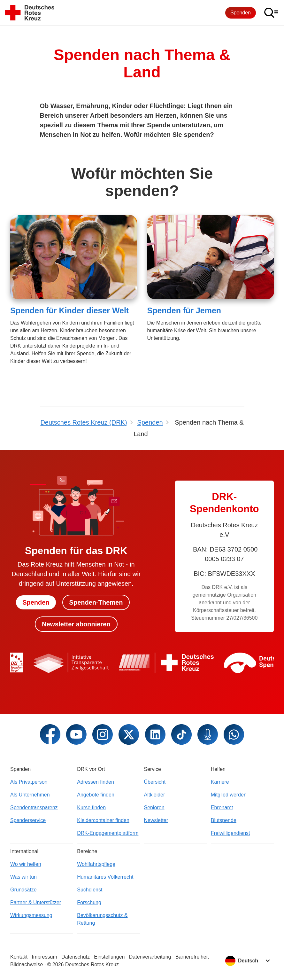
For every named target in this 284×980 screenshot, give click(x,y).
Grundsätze (23, 890)
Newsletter (156, 820)
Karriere (220, 782)
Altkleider (155, 795)
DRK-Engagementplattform (108, 833)
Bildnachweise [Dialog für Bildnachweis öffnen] (27, 964)
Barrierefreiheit (192, 957)
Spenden (241, 13)
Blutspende (224, 820)
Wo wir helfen (26, 864)
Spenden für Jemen (184, 310)
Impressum (45, 957)
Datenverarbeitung (150, 957)
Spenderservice (28, 820)
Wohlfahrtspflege (96, 864)
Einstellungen (109, 957)
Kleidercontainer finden (103, 820)
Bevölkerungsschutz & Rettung (102, 919)
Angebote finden (96, 795)
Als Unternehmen (30, 795)
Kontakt (19, 957)
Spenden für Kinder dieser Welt (69, 310)
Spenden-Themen (96, 602)
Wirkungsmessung (31, 915)
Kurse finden (91, 808)
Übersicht (155, 782)
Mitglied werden (229, 795)
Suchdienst (90, 890)
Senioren (154, 808)
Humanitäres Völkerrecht (105, 877)
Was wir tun (23, 877)
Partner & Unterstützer (36, 902)
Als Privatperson (29, 782)
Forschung (89, 902)
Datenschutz (76, 957)
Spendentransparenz (34, 808)
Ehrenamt (222, 808)
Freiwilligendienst (230, 833)
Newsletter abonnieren (76, 624)
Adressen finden (96, 782)
